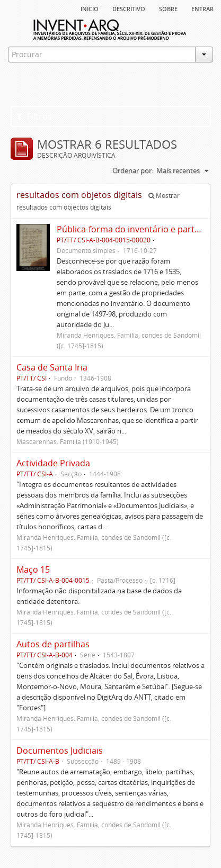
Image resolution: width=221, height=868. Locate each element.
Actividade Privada (53, 463)
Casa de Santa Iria (52, 367)
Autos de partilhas (53, 644)
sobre (168, 8)
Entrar (202, 8)
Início (90, 8)
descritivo (129, 8)
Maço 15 (33, 569)
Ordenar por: (133, 170)
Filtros (34, 116)
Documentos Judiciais (60, 751)
